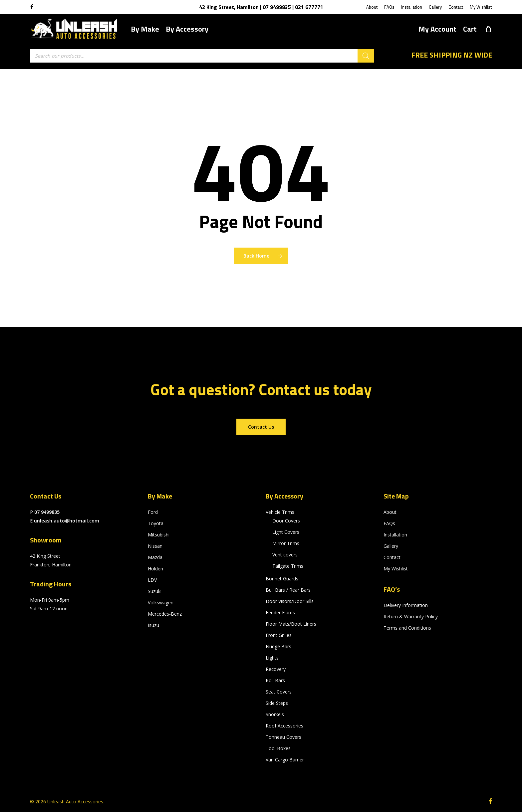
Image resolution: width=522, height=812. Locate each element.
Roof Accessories (284, 726)
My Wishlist (396, 569)
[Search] (366, 56)
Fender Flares (280, 612)
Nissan (155, 546)
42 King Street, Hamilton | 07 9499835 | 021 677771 (261, 7)
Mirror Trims (286, 543)
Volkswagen (161, 603)
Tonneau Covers (283, 737)
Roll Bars (275, 680)
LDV (152, 580)
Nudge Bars (278, 646)
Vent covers (285, 555)
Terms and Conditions (407, 628)
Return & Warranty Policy (411, 616)
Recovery (276, 669)
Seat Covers (279, 692)
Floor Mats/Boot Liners (291, 624)
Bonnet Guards (282, 579)
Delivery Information (406, 605)
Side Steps (277, 703)
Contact (392, 557)
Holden (155, 569)
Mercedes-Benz (165, 614)
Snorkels (275, 714)
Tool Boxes (278, 748)
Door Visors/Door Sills (290, 601)
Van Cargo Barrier (285, 760)
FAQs (389, 523)
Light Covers (286, 532)
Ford (153, 512)
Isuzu (153, 625)
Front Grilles (279, 635)
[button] (261, 427)
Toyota (156, 523)
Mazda (155, 557)
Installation (395, 535)
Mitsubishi (159, 535)
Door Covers (286, 521)
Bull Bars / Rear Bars (288, 590)
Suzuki (155, 591)
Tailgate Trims (288, 566)
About (390, 512)
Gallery (391, 546)
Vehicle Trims (280, 512)
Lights (272, 658)
